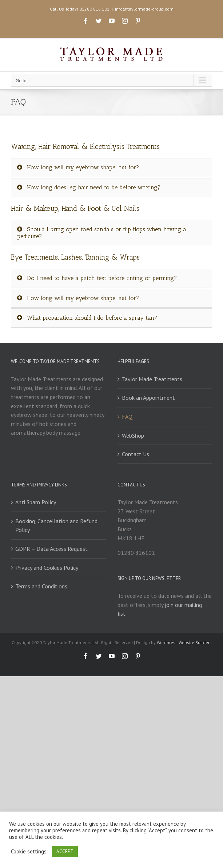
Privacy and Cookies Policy (47, 568)
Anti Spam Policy (36, 502)
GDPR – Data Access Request (51, 549)
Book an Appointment (148, 398)
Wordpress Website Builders (184, 642)
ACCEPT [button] (65, 851)
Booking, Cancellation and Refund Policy (56, 526)
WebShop (133, 435)
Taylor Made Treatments (152, 379)
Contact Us (136, 454)
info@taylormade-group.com (144, 9)
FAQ (127, 417)
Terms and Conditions (41, 586)
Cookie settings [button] (29, 852)
